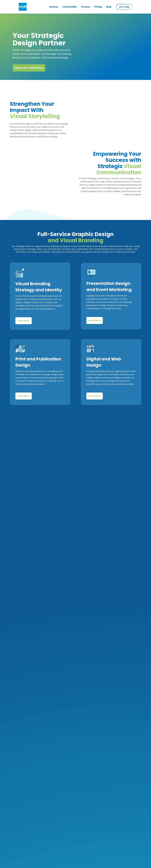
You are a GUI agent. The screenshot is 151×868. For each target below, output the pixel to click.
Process (86, 7)
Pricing (98, 7)
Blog (109, 7)
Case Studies (70, 7)
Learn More (24, 328)
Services (54, 7)
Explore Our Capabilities (29, 68)
